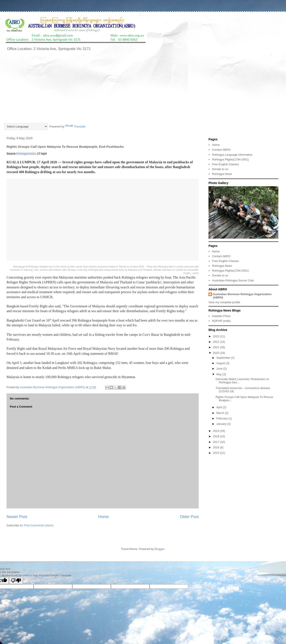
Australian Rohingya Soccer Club (233, 280)
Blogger (160, 549)
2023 (216, 336)
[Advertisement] (143, 90)
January (222, 424)
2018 (216, 436)
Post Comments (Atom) (39, 525)
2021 (216, 347)
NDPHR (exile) (221, 321)
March (221, 413)
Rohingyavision (26, 154)
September (224, 358)
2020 (216, 353)
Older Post (189, 517)
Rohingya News (222, 174)
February (222, 418)
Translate (76, 127)
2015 (216, 453)
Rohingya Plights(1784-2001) (230, 159)
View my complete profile (224, 302)
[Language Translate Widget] (26, 127)
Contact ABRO (221, 150)
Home (104, 517)
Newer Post (17, 517)
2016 (216, 447)
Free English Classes (225, 164)
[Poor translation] (16, 581)
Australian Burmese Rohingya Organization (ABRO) (242, 296)
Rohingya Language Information (232, 155)
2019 (216, 431)
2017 (216, 442)
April (220, 407)
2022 (216, 342)
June (220, 369)
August (221, 363)
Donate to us (220, 169)
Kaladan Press (221, 316)
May (219, 374)
